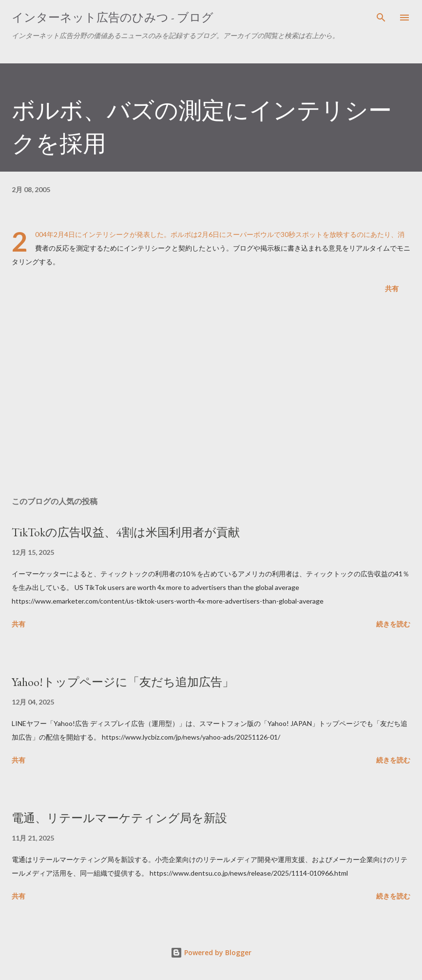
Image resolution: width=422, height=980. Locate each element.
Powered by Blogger (211, 952)
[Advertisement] (211, 397)
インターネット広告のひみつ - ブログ (113, 17)
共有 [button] (392, 288)
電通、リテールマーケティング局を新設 (119, 818)
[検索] (381, 18)
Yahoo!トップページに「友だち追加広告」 (123, 682)
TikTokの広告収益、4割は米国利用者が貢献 (126, 532)
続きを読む (393, 624)
